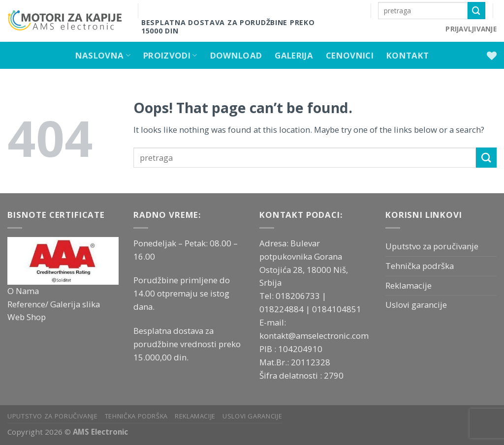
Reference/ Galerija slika (54, 304)
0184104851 (337, 309)
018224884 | (286, 309)
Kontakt (408, 55)
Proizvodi (170, 55)
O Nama (23, 291)
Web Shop (27, 317)
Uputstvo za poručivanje (432, 246)
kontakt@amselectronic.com (314, 336)
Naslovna (103, 55)
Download (236, 55)
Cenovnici (350, 55)
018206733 (299, 296)
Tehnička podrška (420, 266)
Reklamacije (409, 285)
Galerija (294, 55)
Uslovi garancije (416, 305)
